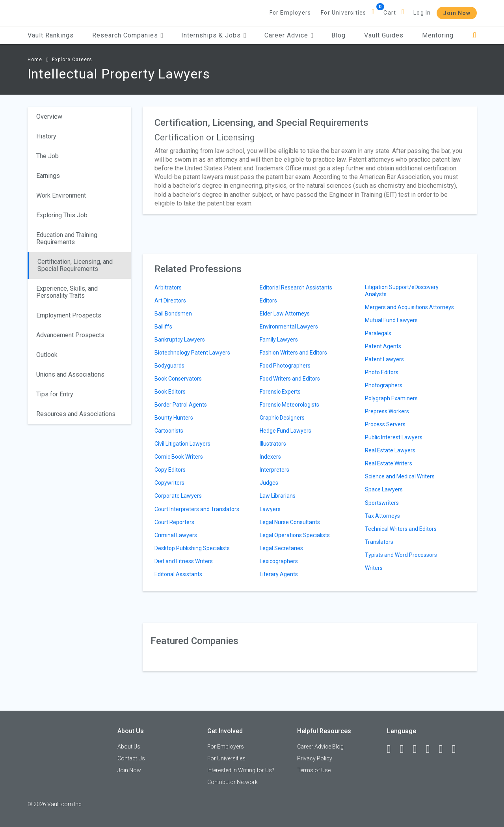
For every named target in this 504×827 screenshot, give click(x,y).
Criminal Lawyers (176, 535)
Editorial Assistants (178, 574)
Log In (422, 13)
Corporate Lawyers (178, 496)
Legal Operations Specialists (295, 535)
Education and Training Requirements (67, 238)
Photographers (384, 385)
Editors (268, 301)
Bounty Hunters (174, 418)
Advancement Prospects (70, 335)
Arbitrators (168, 287)
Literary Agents (279, 574)
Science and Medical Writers (400, 476)
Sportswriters (382, 503)
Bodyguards (169, 366)
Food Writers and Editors (290, 379)
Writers (374, 568)
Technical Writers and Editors (401, 529)
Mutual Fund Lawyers (391, 320)
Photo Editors (382, 372)
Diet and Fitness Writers (184, 561)
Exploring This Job (62, 215)
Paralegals (378, 333)
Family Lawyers (279, 340)
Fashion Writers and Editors (293, 353)
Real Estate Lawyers (390, 450)
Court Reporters (174, 522)
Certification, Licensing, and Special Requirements (75, 265)
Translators (379, 542)
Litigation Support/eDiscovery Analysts (402, 291)
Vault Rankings (51, 35)
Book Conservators (178, 379)
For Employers (290, 13)
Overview (49, 117)
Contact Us (131, 758)
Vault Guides (384, 35)
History (46, 136)
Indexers (270, 457)
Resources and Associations (76, 414)
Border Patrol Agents (181, 405)
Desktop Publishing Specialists (192, 548)
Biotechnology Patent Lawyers (192, 353)
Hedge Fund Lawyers (285, 431)
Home (35, 60)
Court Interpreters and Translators (197, 509)
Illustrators (273, 444)
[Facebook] (392, 749)
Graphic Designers (282, 418)
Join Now (457, 13)
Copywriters (169, 483)
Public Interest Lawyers (394, 437)
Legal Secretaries (281, 548)
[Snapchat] (458, 749)
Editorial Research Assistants (296, 287)
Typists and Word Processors (401, 555)
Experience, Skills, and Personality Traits (67, 292)
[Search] (474, 35)
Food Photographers (285, 366)
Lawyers (270, 509)
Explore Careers (72, 60)
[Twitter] (418, 749)
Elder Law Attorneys (285, 314)
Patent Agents (383, 346)
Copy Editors (170, 470)
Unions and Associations (70, 374)
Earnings (48, 176)
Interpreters (274, 470)
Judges (269, 483)
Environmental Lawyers (289, 327)
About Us (129, 747)
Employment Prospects (69, 315)
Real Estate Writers (389, 463)
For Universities (343, 13)
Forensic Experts (280, 392)
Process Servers (385, 424)
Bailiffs (163, 327)
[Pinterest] (444, 749)
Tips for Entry (55, 394)
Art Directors (170, 301)
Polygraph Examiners (391, 398)
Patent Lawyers (384, 359)
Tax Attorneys (382, 516)
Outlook (47, 355)
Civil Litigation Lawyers (182, 444)
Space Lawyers (384, 489)
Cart (390, 13)
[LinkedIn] (405, 749)
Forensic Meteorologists (289, 405)
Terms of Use (314, 770)
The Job (47, 156)
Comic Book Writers (179, 457)
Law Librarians (278, 496)
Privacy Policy (315, 758)
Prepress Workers (387, 411)
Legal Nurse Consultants (290, 522)
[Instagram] (431, 749)
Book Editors (170, 392)
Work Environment (61, 195)
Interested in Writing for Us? (241, 770)
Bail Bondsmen (173, 314)
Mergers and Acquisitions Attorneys (409, 307)
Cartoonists (169, 431)
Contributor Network (232, 782)
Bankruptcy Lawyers (180, 340)
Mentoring (438, 35)
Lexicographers (279, 561)
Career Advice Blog (320, 747)
